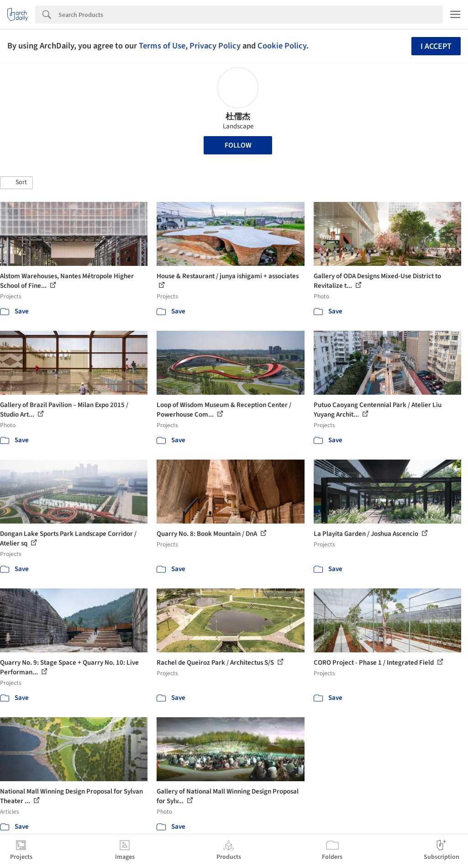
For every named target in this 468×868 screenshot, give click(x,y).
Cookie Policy (282, 46)
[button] (16, 183)
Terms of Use (162, 46)
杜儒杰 (238, 117)
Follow (238, 145)
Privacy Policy (215, 46)
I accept (436, 46)
